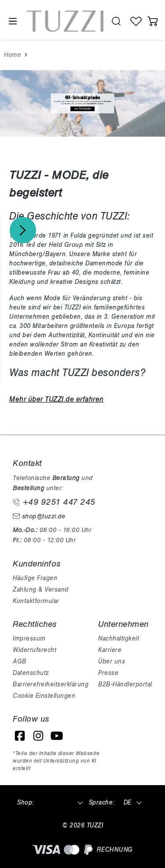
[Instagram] (38, 736)
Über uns (112, 661)
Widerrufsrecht (35, 650)
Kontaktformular (36, 601)
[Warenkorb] (153, 21)
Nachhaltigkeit (119, 639)
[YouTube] (57, 736)
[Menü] (12, 21)
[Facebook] (20, 736)
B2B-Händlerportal (125, 684)
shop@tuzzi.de (39, 516)
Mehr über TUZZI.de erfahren (57, 399)
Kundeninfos (37, 564)
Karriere (110, 650)
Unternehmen (123, 624)
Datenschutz (31, 673)
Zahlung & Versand (41, 590)
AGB (20, 661)
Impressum (29, 639)
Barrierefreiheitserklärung (51, 684)
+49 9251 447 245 (54, 502)
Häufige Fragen (35, 578)
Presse (108, 673)
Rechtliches (35, 624)
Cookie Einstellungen (44, 696)
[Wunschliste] (136, 21)
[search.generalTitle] (116, 21)
